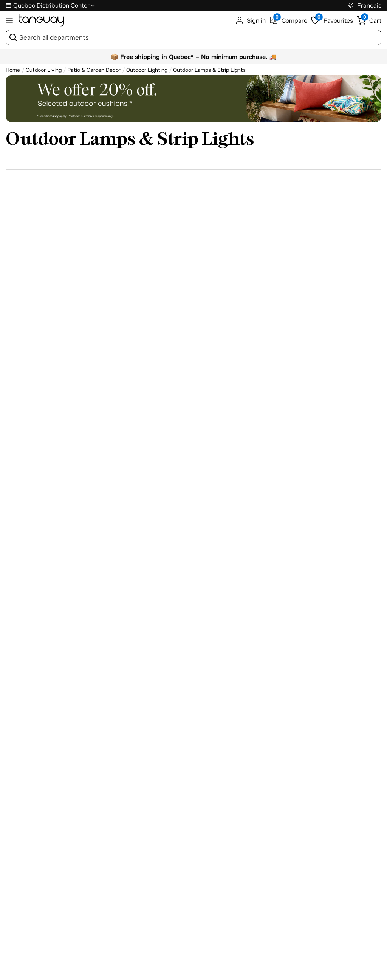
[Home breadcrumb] (13, 70)
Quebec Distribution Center (51, 5)
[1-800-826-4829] (351, 5)
